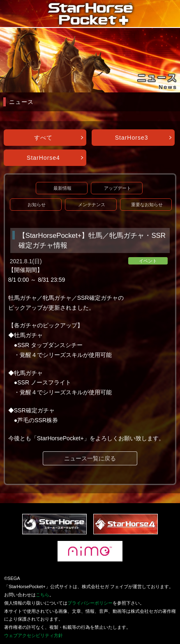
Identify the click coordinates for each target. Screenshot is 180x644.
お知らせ (37, 205)
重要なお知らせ (147, 205)
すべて (43, 138)
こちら (43, 595)
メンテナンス (92, 205)
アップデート (118, 188)
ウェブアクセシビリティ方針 (33, 635)
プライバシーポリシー (90, 603)
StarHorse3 (132, 138)
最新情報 (62, 188)
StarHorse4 (43, 158)
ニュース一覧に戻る (90, 458)
